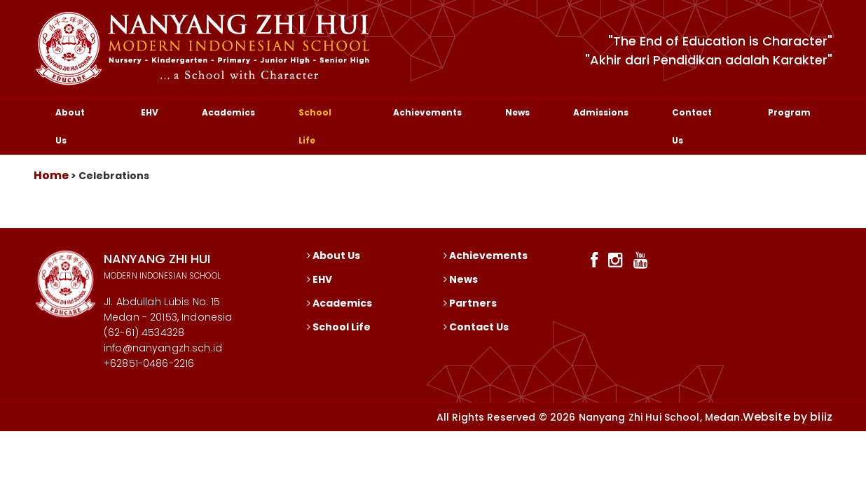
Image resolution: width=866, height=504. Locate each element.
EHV (150, 112)
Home (51, 175)
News (517, 112)
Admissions (601, 112)
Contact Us (692, 126)
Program (789, 112)
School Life (315, 126)
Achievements (427, 112)
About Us (70, 126)
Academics (228, 112)
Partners (470, 303)
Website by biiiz (788, 417)
